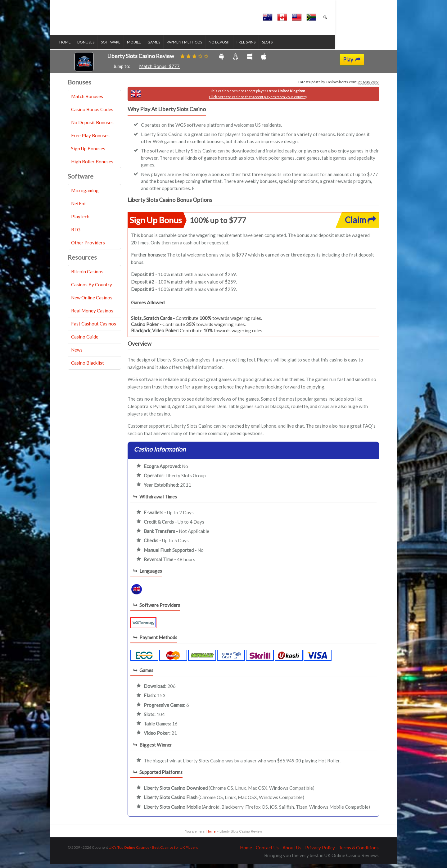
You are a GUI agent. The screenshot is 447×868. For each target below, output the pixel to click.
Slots (279, 47)
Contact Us (267, 852)
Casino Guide (85, 341)
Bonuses (98, 47)
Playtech (80, 221)
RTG (76, 234)
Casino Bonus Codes (92, 114)
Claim (360, 224)
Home (77, 47)
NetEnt (79, 208)
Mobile (146, 47)
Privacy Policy (320, 852)
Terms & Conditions (359, 852)
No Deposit (231, 47)
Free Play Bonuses (90, 140)
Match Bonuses (87, 101)
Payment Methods (196, 47)
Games (166, 47)
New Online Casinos (92, 302)
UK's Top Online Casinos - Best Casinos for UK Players (153, 852)
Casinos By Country (92, 289)
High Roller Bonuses (92, 166)
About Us (292, 852)
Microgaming (85, 195)
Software (122, 47)
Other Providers (88, 247)
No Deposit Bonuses (92, 127)
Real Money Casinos (92, 315)
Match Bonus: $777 (159, 71)
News (77, 354)
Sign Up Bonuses (88, 153)
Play (352, 64)
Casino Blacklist (88, 367)
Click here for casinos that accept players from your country (258, 101)
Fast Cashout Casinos (94, 328)
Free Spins (258, 47)
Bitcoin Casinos (87, 276)
